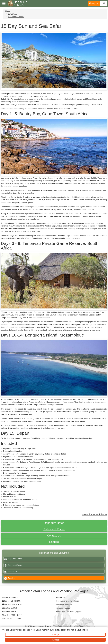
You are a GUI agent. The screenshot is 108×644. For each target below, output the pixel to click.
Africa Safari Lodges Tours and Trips (68, 626)
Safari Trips (12, 14)
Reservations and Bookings (67, 601)
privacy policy (60, 630)
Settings (55, 635)
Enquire (54, 542)
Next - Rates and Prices (94, 514)
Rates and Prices (54, 529)
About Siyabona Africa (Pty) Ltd (69, 611)
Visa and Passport (64, 608)
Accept (55, 640)
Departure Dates (54, 523)
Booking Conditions (64, 604)
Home (8, 11)
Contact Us (54, 536)
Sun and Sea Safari (16, 17)
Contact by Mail (10, 608)
